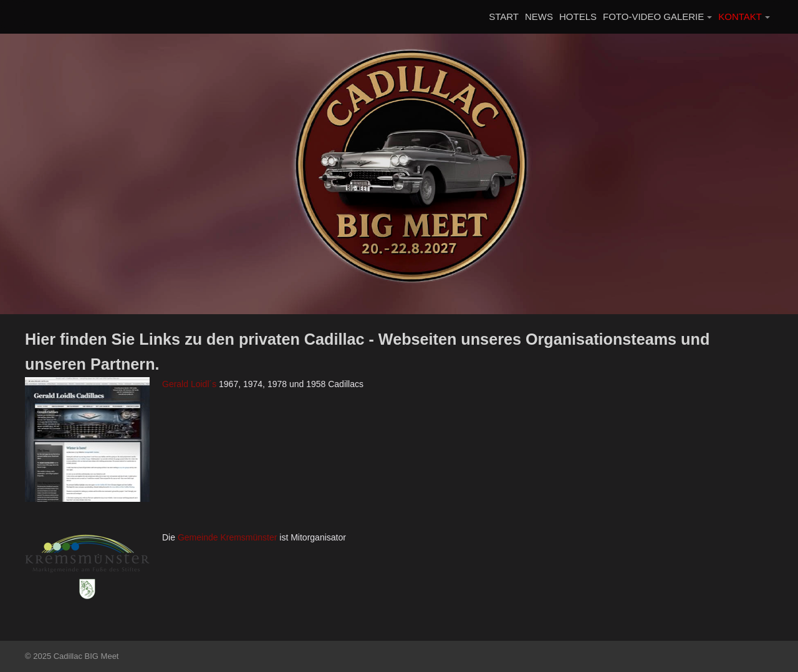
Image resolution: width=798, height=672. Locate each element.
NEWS (539, 17)
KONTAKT (740, 17)
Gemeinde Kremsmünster (228, 537)
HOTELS (578, 17)
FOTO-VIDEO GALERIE (653, 17)
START (504, 17)
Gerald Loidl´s (189, 384)
